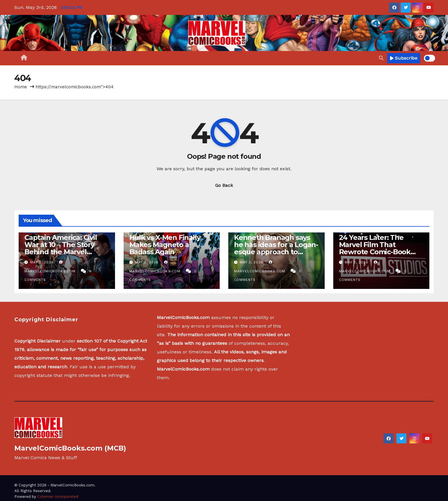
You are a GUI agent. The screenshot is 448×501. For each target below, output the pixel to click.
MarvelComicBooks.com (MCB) (70, 448)
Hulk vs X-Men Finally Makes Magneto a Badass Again (165, 245)
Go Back (224, 185)
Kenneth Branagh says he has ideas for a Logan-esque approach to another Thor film (276, 248)
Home (21, 87)
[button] (381, 58)
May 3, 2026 (43, 262)
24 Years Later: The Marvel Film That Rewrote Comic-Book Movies (375, 248)
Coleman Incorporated (58, 497)
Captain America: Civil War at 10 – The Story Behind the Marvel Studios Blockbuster (61, 248)
